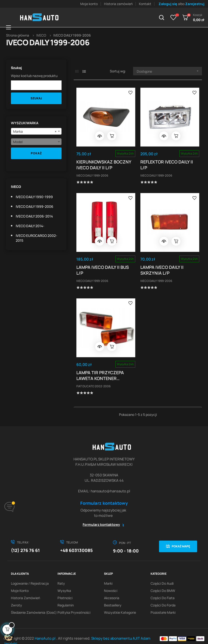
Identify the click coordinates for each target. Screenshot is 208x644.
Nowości (111, 581)
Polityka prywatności (74, 603)
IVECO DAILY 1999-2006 (35, 206)
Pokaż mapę (181, 537)
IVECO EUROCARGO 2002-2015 (36, 238)
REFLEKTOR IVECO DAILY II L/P (168, 162)
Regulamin (66, 595)
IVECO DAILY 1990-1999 (34, 197)
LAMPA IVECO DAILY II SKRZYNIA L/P (163, 264)
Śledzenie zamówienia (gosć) (34, 603)
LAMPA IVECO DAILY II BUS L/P (104, 264)
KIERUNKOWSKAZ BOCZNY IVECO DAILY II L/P (105, 162)
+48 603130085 (76, 541)
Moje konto (89, 4)
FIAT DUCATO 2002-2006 (94, 377)
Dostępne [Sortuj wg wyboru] (169, 71)
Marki (108, 574)
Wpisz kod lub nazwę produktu (34, 76)
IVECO (16, 187)
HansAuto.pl (45, 629)
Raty (61, 574)
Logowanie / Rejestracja (30, 574)
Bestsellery (113, 595)
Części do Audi (162, 574)
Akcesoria (112, 588)
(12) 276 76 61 (25, 541)
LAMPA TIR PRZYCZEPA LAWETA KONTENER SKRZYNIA (101, 366)
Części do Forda (163, 595)
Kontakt (145, 4)
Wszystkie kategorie (120, 603)
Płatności (65, 588)
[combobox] (36, 131)
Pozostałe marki (163, 603)
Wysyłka (64, 581)
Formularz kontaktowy (101, 515)
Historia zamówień (118, 4)
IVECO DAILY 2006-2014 (34, 216)
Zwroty (16, 595)
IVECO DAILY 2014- (30, 226)
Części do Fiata (163, 588)
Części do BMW (163, 581)
